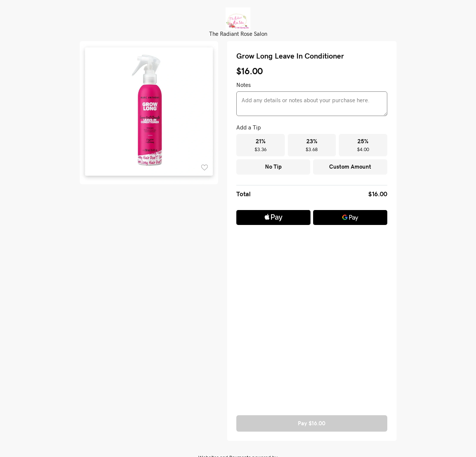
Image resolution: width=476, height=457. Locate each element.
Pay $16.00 (312, 423)
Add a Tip (249, 127)
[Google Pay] (350, 217)
